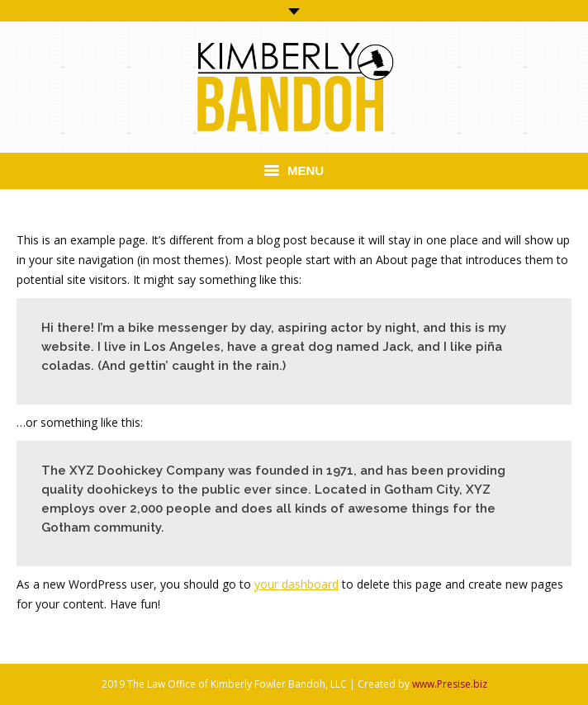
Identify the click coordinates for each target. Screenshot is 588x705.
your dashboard (296, 584)
